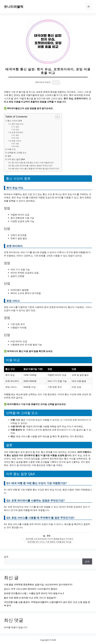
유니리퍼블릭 (14, 6)
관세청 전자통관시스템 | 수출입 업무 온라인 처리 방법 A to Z (34, 593)
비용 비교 (12, 149)
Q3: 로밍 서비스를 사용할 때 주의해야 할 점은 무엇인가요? (35, 168)
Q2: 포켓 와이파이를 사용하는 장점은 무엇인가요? (32, 166)
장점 (17, 127)
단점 (17, 129)
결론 (9, 156)
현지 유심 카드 (18, 124)
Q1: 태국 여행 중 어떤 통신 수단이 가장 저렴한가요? (33, 163)
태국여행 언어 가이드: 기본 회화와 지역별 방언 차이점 (49, 542)
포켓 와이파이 (17, 132)
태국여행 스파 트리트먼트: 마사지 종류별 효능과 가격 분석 (49, 539)
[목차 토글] (56, 117)
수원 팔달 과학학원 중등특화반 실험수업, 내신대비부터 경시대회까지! (38, 584)
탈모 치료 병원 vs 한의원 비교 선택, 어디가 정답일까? (30, 598)
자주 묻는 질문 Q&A (16, 159)
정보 (49, 535)
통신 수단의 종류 (15, 121)
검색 (6, 557)
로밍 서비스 (17, 141)
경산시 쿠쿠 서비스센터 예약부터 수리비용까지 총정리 (31, 589)
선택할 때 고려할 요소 (17, 153)
